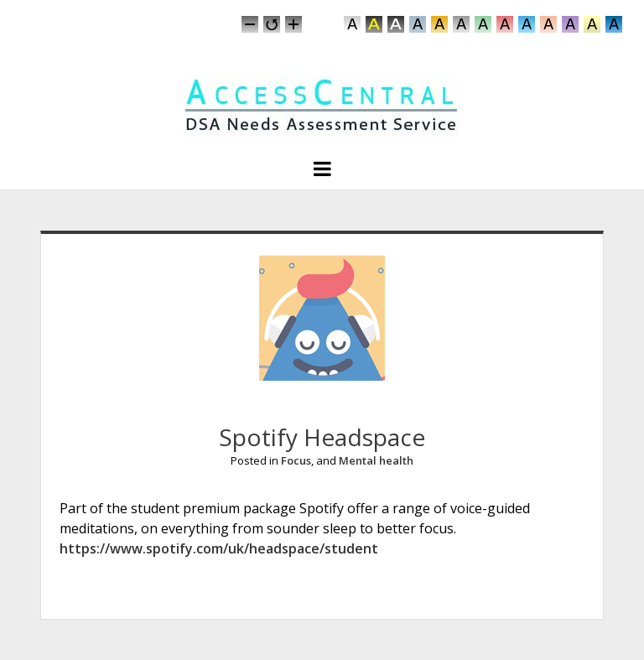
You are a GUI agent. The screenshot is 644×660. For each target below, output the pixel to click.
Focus (296, 460)
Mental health (376, 460)
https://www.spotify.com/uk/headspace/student (219, 548)
